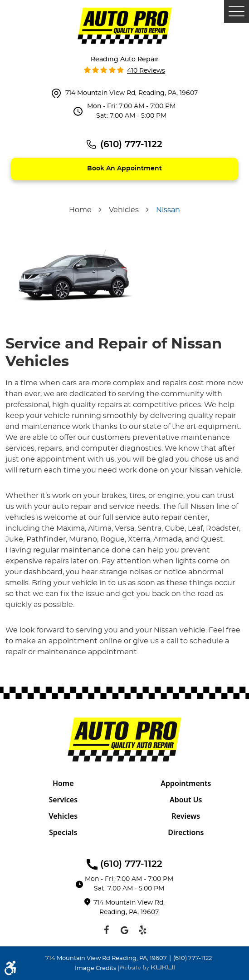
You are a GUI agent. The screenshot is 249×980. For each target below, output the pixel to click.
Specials (63, 832)
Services (63, 800)
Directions (186, 832)
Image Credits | (97, 968)
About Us (186, 800)
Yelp (143, 930)
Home (80, 210)
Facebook (107, 930)
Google (125, 930)
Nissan (168, 210)
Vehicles (124, 210)
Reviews (186, 816)
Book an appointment (124, 169)
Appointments (186, 783)
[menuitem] (63, 783)
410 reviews (146, 71)
